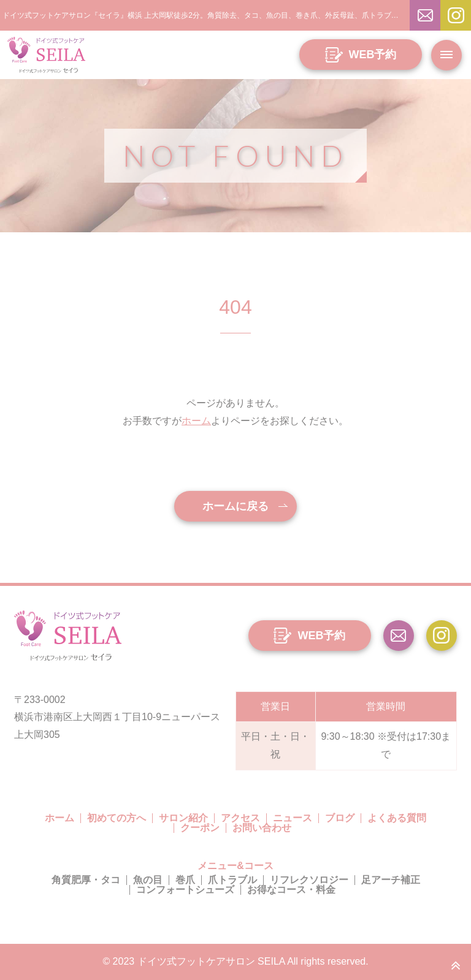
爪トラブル (232, 880)
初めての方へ (117, 818)
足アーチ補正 (391, 880)
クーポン (200, 828)
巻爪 (185, 880)
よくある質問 (397, 818)
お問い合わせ (262, 828)
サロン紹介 (183, 818)
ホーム (196, 421)
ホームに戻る (235, 506)
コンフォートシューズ (185, 890)
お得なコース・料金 (291, 890)
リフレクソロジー (309, 880)
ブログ (340, 818)
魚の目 (148, 880)
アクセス (240, 818)
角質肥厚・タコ (86, 880)
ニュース (293, 818)
